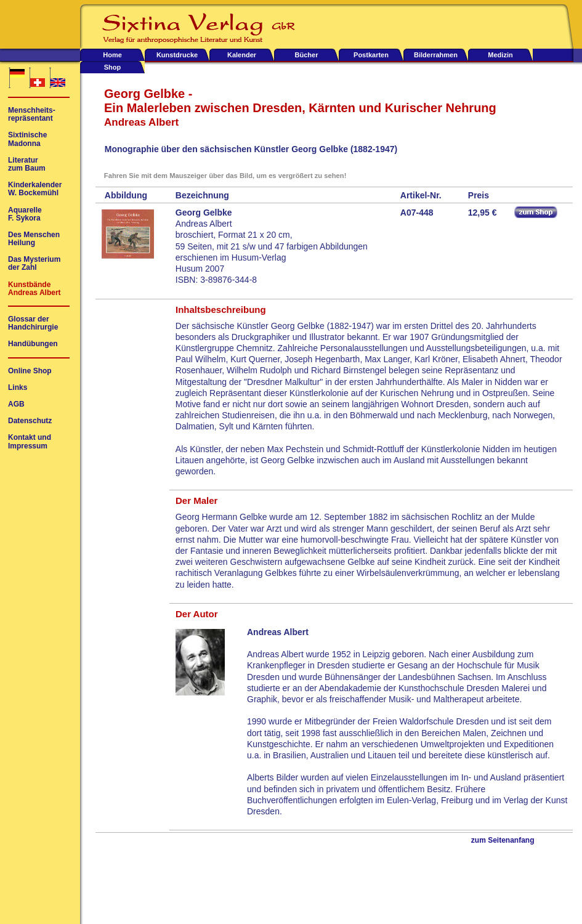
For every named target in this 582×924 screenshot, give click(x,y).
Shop (113, 67)
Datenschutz (30, 421)
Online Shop (30, 371)
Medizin (500, 55)
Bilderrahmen (436, 55)
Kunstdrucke (177, 55)
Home (112, 55)
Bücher (307, 55)
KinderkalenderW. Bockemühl (35, 189)
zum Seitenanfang (503, 841)
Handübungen (33, 344)
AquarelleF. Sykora (25, 214)
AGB (16, 404)
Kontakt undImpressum (30, 442)
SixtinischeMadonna (27, 139)
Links (18, 388)
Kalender (242, 55)
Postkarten (371, 55)
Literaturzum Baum (27, 164)
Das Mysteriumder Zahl (34, 264)
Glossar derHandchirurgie (33, 323)
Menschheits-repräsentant (32, 115)
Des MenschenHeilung (34, 239)
